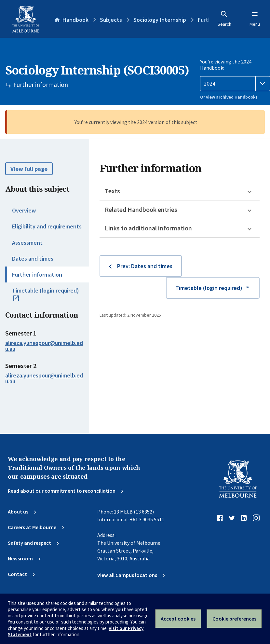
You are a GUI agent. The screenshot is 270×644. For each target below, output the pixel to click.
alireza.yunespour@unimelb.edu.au (44, 346)
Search (224, 19)
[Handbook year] (235, 84)
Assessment (27, 243)
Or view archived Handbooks (229, 97)
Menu (255, 19)
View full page (29, 169)
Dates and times (33, 259)
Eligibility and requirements (47, 226)
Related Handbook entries (141, 209)
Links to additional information (148, 228)
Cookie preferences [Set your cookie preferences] (234, 619)
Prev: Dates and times (145, 266)
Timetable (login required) (46, 298)
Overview (24, 210)
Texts (112, 191)
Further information (37, 274)
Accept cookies (178, 619)
